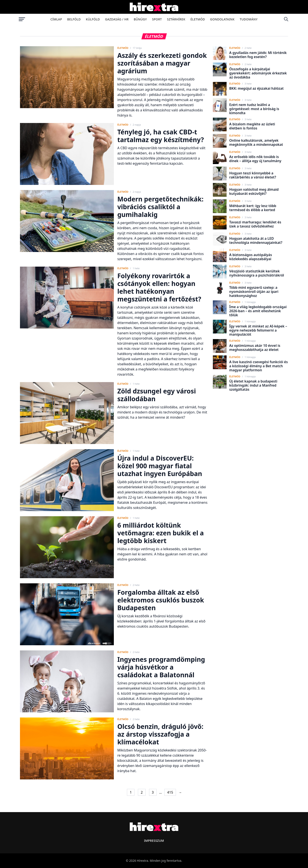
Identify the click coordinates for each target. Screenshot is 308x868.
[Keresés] (286, 19)
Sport (157, 19)
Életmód (198, 19)
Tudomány (249, 19)
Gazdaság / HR (117, 19)
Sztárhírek (176, 19)
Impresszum (154, 841)
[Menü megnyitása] (22, 19)
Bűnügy (140, 19)
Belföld (74, 19)
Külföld (93, 19)
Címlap (56, 19)
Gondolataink (222, 19)
